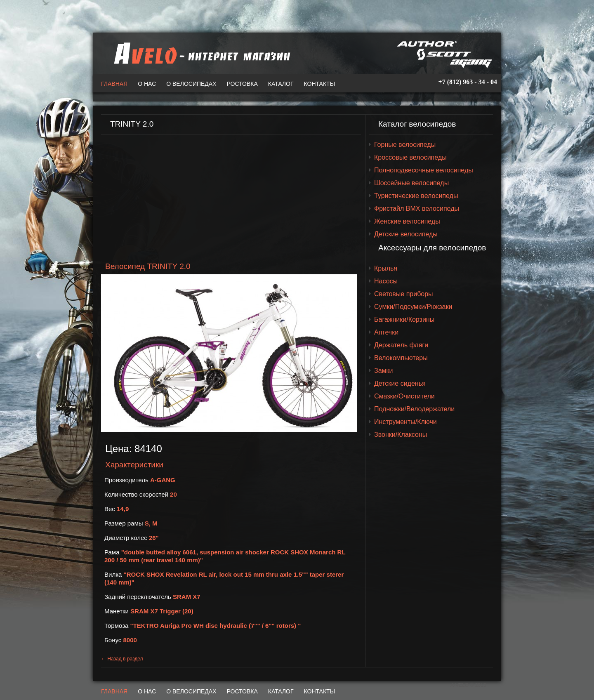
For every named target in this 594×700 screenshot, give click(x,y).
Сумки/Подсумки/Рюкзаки (413, 307)
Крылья (386, 268)
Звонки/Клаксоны (401, 435)
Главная (114, 84)
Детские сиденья (400, 383)
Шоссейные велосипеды (411, 183)
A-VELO (200, 53)
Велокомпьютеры (401, 358)
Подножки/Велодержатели (414, 409)
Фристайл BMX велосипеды (417, 209)
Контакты (320, 84)
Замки (384, 371)
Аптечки (386, 332)
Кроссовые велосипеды (410, 157)
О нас (147, 84)
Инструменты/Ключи (405, 422)
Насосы (386, 281)
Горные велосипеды (405, 145)
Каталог (281, 84)
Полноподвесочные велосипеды (424, 170)
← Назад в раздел (122, 659)
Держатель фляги (401, 345)
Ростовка (242, 84)
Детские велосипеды (406, 234)
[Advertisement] (231, 198)
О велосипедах (191, 84)
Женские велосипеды (407, 221)
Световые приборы (404, 294)
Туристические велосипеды (416, 196)
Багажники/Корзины (404, 319)
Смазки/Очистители (404, 396)
